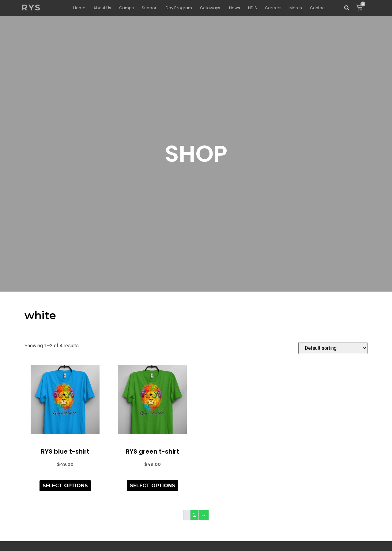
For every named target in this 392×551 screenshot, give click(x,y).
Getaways (211, 8)
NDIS (253, 8)
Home (79, 8)
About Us (102, 8)
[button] (347, 8)
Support (150, 8)
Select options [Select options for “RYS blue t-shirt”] (65, 486)
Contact (318, 8)
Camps (126, 8)
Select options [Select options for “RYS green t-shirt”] (153, 486)
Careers (273, 8)
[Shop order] (333, 348)
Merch (296, 8)
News (235, 8)
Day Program (179, 8)
